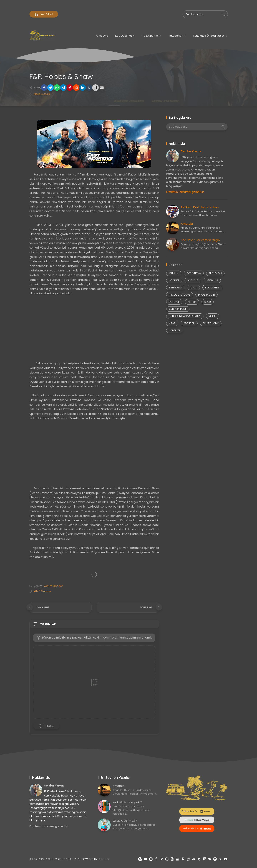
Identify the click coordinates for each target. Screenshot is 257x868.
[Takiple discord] (145, 859)
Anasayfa (102, 36)
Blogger (104, 859)
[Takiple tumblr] (199, 859)
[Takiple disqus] (151, 859)
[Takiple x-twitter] (220, 859)
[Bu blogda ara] (205, 14)
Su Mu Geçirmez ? (125, 821)
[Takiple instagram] (172, 859)
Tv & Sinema (152, 36)
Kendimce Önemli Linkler (210, 36)
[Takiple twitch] (204, 859)
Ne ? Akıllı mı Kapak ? (127, 802)
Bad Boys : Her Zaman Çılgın (200, 240)
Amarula (187, 224)
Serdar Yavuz (191, 151)
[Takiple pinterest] (183, 859)
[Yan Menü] (44, 14)
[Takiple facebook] (156, 859)
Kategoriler (177, 36)
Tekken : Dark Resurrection (200, 207)
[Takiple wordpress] (215, 859)
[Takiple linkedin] (178, 859)
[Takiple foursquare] (162, 859)
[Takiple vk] (210, 859)
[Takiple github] (167, 859)
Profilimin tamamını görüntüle (185, 192)
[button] (44, 88)
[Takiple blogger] (140, 859)
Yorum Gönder (53, 586)
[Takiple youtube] (226, 859)
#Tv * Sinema (42, 591)
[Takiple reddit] (188, 859)
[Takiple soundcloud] (194, 859)
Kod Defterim (125, 36)
